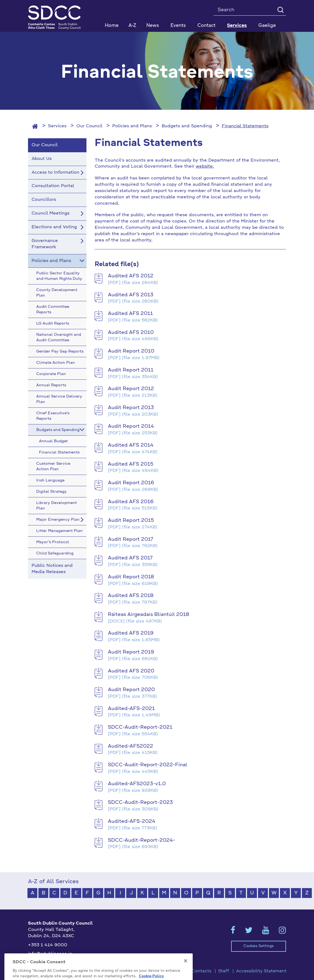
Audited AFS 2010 (131, 333)
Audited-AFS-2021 (131, 709)
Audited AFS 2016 (131, 502)
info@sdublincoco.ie (50, 954)
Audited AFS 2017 (130, 558)
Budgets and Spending (187, 126)
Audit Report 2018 (131, 577)
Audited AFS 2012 (131, 276)
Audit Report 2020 (131, 690)
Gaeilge (267, 26)
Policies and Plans (132, 126)
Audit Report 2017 (131, 539)
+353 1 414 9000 (48, 945)
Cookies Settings (259, 946)
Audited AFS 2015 (131, 464)
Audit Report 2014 (131, 426)
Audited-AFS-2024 (132, 821)
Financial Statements (245, 126)
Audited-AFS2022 (131, 746)
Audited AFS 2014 (131, 445)
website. (205, 167)
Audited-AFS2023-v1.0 (137, 784)
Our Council (89, 126)
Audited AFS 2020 (131, 671)
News (153, 26)
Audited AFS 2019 (131, 633)
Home (112, 26)
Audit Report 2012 (131, 389)
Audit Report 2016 (131, 483)
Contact (206, 26)
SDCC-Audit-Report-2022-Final (148, 765)
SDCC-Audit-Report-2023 (140, 802)
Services (57, 126)
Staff (224, 971)
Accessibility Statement (261, 971)
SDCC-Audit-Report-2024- (141, 840)
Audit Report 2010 (131, 351)
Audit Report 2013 (131, 408)
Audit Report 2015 (131, 520)
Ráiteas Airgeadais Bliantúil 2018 (148, 615)
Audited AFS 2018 (131, 596)
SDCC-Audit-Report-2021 (140, 727)
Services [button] (237, 26)
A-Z (132, 26)
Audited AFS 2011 (130, 314)
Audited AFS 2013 (131, 295)
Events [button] (178, 26)
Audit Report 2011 (131, 370)
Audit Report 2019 (131, 652)
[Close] (186, 975)
